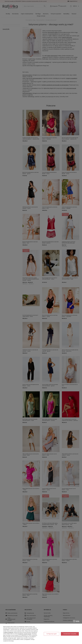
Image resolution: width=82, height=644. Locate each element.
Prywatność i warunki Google (24, 634)
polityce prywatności (9, 632)
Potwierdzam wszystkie (70, 634)
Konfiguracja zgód (52, 634)
